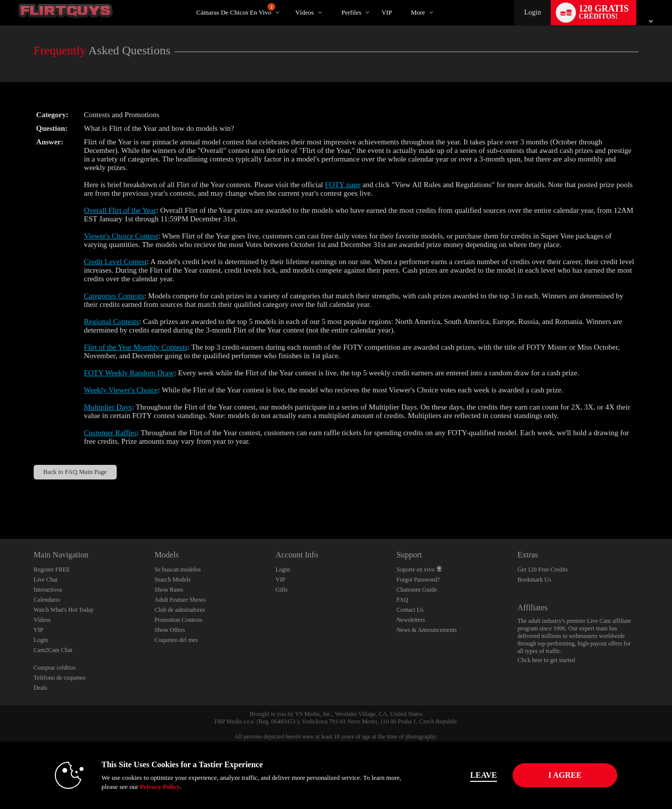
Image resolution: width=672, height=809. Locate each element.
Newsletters (411, 620)
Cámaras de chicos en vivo (236, 10)
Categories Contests (114, 296)
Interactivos (48, 590)
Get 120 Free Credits (543, 570)
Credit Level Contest (115, 262)
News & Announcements (427, 630)
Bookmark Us (534, 580)
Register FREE (52, 570)
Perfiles (352, 12)
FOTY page (343, 185)
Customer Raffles (110, 433)
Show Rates (169, 590)
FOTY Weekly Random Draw (129, 373)
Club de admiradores (180, 610)
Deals (40, 688)
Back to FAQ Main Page (75, 472)
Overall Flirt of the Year (120, 210)
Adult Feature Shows (180, 600)
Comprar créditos (55, 668)
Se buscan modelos (178, 570)
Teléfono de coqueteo (60, 678)
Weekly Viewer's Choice (121, 390)
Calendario (47, 600)
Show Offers (170, 630)
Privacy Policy (153, 787)
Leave (477, 775)
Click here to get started (547, 660)
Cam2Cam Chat (53, 650)
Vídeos (305, 12)
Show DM (0, 501)
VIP (387, 12)
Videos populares (286, 0)
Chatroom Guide (416, 590)
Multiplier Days (108, 407)
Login (532, 12)
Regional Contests (112, 321)
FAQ (402, 600)
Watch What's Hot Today (64, 610)
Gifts (282, 590)
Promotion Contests (178, 620)
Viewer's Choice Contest (121, 236)
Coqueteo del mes (176, 640)
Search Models (173, 580)
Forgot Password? (418, 580)
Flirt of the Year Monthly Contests (136, 347)
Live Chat (46, 580)
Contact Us (410, 610)
